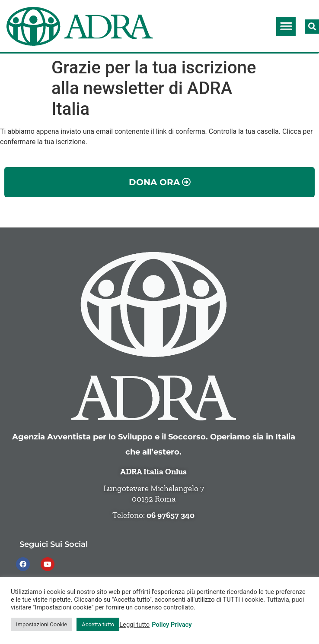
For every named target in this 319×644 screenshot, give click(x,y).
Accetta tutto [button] (98, 624)
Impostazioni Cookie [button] (41, 624)
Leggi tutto (134, 625)
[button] (286, 27)
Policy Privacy (172, 625)
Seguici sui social (54, 544)
